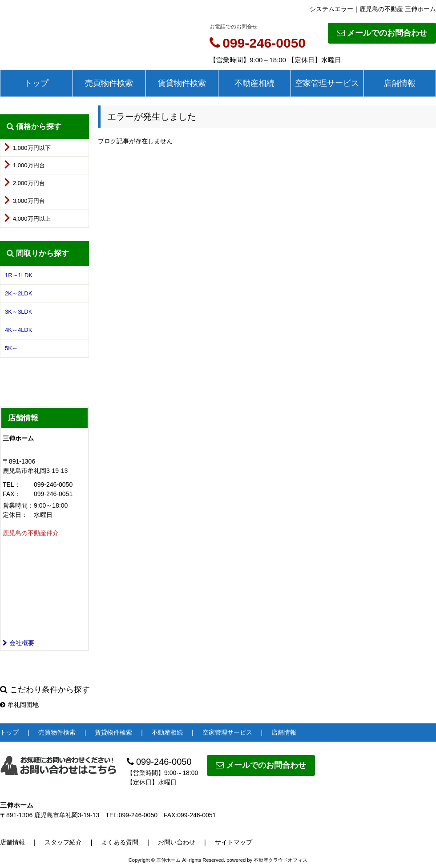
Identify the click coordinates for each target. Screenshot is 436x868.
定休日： (15, 515)
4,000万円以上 (32, 219)
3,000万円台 (29, 201)
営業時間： (18, 505)
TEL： (12, 484)
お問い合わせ (177, 842)
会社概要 (18, 643)
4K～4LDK (18, 330)
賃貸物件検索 (182, 83)
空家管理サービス (327, 83)
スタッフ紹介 (63, 842)
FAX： (12, 494)
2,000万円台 (29, 183)
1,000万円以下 (32, 148)
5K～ (11, 348)
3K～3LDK (18, 312)
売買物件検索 (109, 83)
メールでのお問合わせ (382, 33)
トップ (36, 83)
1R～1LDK (19, 275)
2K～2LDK (18, 293)
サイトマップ (234, 842)
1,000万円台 (29, 165)
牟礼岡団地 (19, 705)
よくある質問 (120, 842)
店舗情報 (400, 83)
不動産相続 (254, 83)
